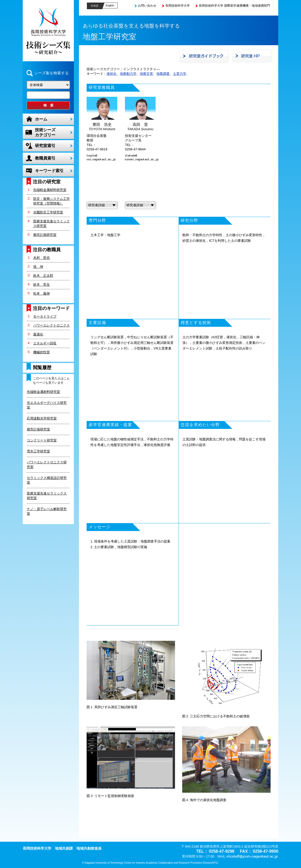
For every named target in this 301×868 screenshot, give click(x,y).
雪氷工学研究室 (38, 451)
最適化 (38, 334)
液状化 (112, 74)
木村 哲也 (42, 258)
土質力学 (180, 74)
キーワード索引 (49, 171)
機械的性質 (42, 352)
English (110, 5)
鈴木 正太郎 (43, 276)
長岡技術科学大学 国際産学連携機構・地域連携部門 (234, 6)
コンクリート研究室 (42, 440)
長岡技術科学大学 (178, 6)
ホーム (41, 119)
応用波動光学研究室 (42, 418)
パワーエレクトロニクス (51, 325)
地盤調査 (163, 74)
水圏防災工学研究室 (48, 212)
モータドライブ (45, 316)
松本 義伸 (42, 293)
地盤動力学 (128, 74)
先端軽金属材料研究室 (50, 190)
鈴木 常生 (42, 285)
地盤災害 (146, 74)
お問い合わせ (147, 6)
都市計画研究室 (45, 235)
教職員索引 (45, 158)
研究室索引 (45, 146)
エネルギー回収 (45, 343)
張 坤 (38, 267)
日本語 (95, 6)
